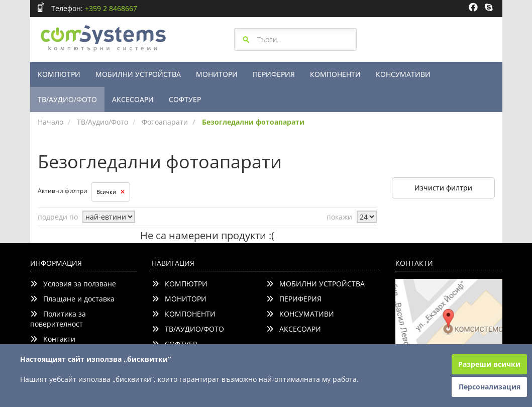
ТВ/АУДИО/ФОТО (67, 99)
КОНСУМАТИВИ (403, 74)
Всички (111, 192)
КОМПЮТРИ (59, 74)
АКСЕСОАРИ (133, 99)
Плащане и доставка (72, 299)
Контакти (53, 339)
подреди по (58, 217)
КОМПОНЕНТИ (335, 74)
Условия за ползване (73, 284)
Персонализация (490, 387)
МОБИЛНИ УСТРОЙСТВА (138, 74)
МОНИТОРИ (217, 74)
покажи (339, 217)
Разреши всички (489, 364)
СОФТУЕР (185, 99)
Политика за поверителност (58, 319)
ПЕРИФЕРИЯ (274, 74)
